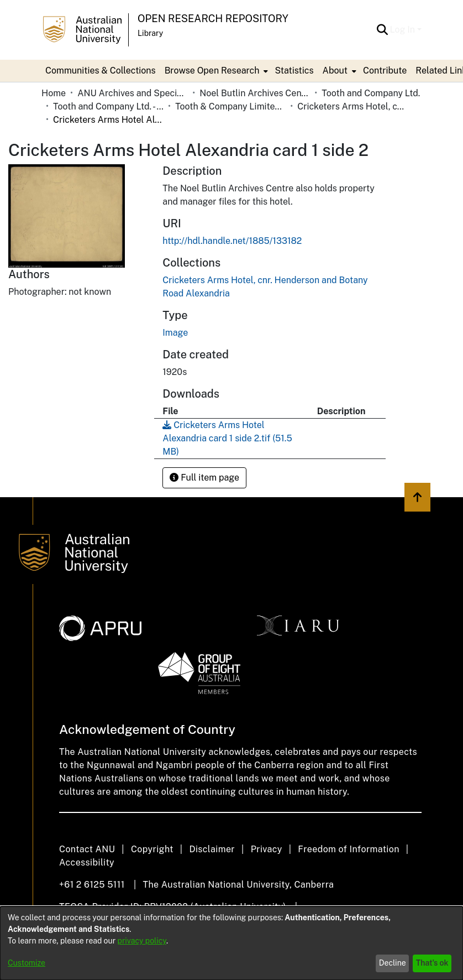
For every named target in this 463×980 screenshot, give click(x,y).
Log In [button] (404, 30)
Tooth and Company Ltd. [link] (371, 93)
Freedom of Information (348, 849)
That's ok (432, 963)
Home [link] (54, 93)
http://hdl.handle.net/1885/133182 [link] (232, 241)
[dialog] (231, 943)
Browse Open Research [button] (212, 71)
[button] (383, 30)
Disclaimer (212, 849)
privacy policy (142, 941)
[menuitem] (215, 71)
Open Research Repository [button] (213, 19)
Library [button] (150, 33)
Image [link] (175, 333)
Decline (393, 963)
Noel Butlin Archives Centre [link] (255, 93)
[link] (227, 438)
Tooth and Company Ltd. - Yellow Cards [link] (108, 106)
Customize (27, 963)
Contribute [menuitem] (385, 71)
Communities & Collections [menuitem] (101, 71)
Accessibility (87, 862)
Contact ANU (87, 849)
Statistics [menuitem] (294, 71)
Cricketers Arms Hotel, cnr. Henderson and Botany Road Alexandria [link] (352, 106)
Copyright (152, 849)
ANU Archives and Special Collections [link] (133, 93)
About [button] (335, 71)
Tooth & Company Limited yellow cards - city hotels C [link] (230, 106)
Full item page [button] (204, 478)
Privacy (267, 849)
